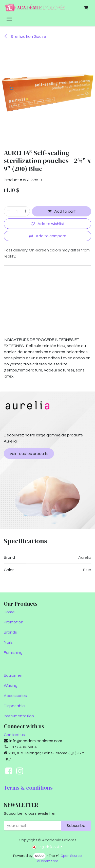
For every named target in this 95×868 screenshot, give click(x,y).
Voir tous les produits (29, 454)
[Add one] (26, 211)
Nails (8, 642)
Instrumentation (19, 716)
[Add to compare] (48, 236)
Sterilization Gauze (25, 37)
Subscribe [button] (76, 826)
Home (9, 612)
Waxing (11, 686)
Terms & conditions (28, 788)
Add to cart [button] (62, 211)
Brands (10, 632)
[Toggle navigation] (9, 19)
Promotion (14, 622)
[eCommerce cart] (86, 8)
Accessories (15, 696)
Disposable (14, 706)
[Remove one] (8, 211)
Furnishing (13, 653)
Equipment (14, 675)
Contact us (14, 735)
